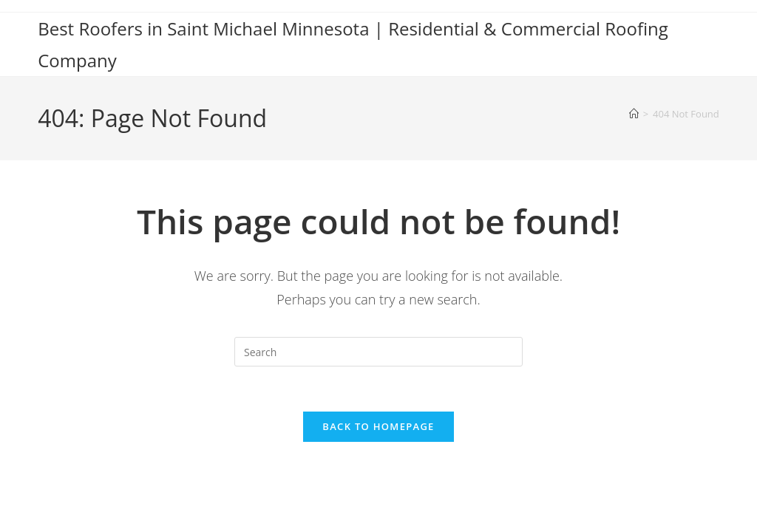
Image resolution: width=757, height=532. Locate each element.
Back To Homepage (378, 426)
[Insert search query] (378, 352)
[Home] (634, 114)
